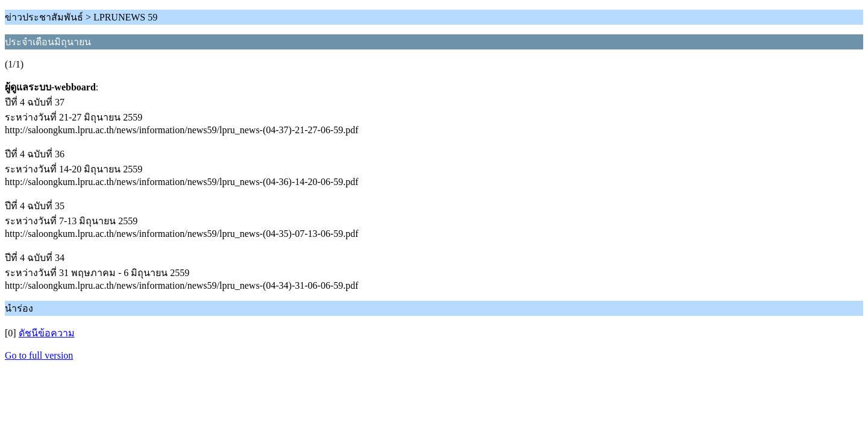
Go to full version (39, 355)
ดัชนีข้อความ (47, 333)
